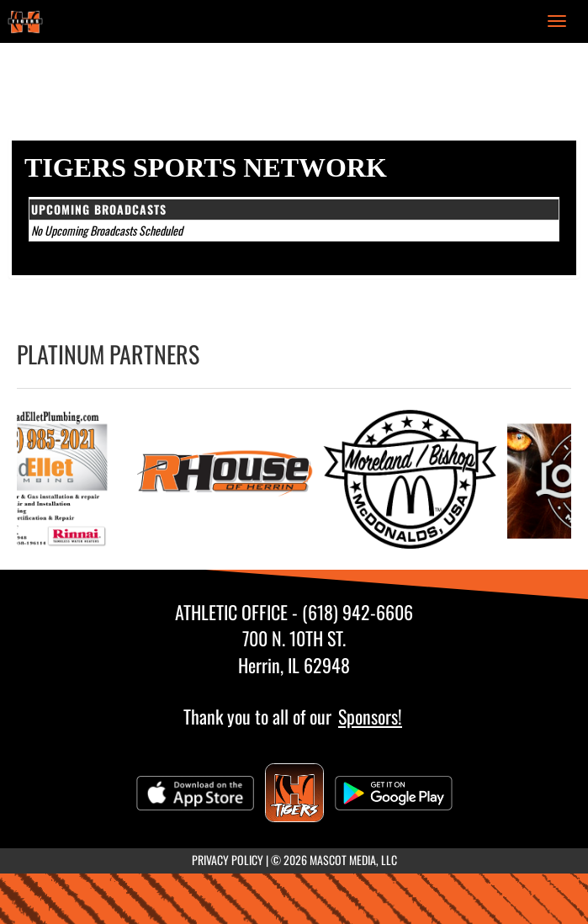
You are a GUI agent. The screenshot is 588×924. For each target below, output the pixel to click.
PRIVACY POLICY (228, 860)
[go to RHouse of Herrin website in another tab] (230, 479)
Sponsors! (370, 716)
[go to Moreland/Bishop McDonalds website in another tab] (415, 479)
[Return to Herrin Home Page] (25, 21)
